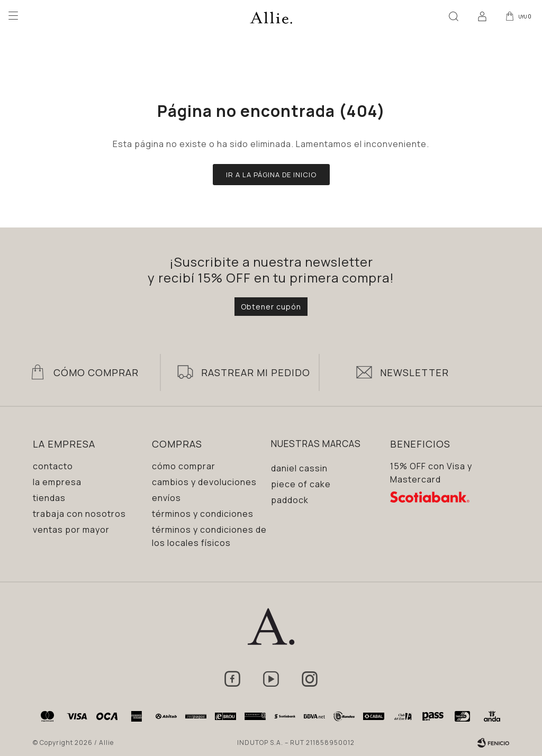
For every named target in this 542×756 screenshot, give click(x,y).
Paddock (290, 500)
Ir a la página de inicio (271, 175)
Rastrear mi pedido (256, 372)
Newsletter (414, 372)
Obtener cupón (271, 307)
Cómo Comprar (96, 372)
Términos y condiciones (203, 514)
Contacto (53, 466)
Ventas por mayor (71, 530)
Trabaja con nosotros (79, 514)
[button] (451, 16)
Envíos (166, 498)
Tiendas (49, 498)
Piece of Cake (301, 484)
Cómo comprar (184, 466)
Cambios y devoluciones (204, 482)
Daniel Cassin (299, 468)
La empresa (57, 482)
